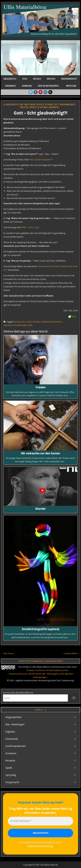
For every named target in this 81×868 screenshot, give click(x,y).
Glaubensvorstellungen (15, 325)
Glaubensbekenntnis (52, 322)
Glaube (36, 322)
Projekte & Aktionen (38, 107)
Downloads (27, 86)
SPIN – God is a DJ (30, 227)
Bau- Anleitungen (28, 104)
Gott (57, 104)
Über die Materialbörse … (49, 86)
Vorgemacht (11, 86)
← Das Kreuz (7, 653)
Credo (29, 322)
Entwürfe (49, 104)
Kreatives (51, 79)
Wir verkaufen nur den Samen (41, 453)
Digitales (37, 79)
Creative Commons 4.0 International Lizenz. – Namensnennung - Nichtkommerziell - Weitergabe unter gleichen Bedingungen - (40, 674)
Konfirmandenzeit (69, 79)
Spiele (25, 79)
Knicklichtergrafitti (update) (40, 629)
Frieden (41, 387)
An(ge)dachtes (10, 79)
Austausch (19, 322)
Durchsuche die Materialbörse (18, 693)
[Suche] (74, 698)
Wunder (40, 509)
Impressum (71, 86)
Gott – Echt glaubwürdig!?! (40, 113)
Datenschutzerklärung (40, 846)
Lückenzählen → (72, 653)
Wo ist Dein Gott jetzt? (41, 160)
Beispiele (40, 104)
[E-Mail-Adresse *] (40, 821)
